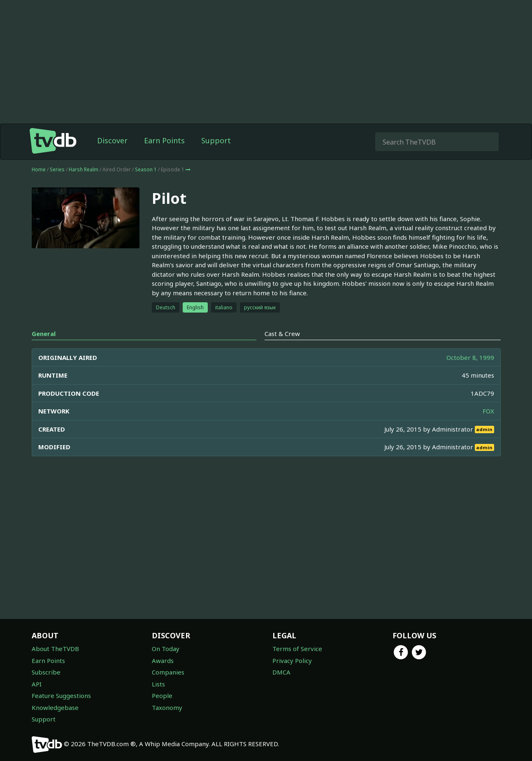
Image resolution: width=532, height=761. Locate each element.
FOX (488, 411)
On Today (166, 649)
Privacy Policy (292, 661)
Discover (112, 140)
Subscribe (46, 672)
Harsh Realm (84, 169)
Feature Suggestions (61, 696)
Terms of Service (297, 649)
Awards (163, 661)
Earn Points (164, 140)
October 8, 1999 (470, 357)
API (37, 684)
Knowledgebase (55, 707)
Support (216, 140)
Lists (158, 684)
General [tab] (44, 334)
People (162, 696)
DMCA (281, 672)
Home (39, 169)
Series (57, 169)
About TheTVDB (55, 649)
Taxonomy (167, 707)
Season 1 (146, 169)
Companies (168, 672)
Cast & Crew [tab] (282, 334)
